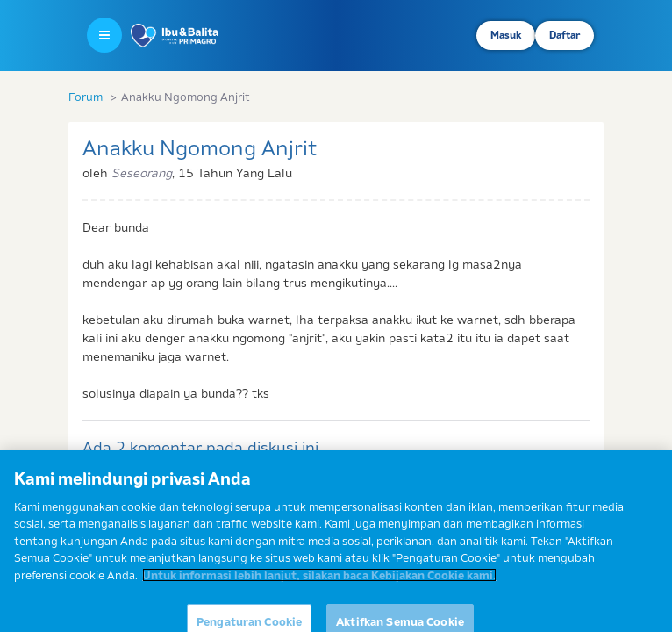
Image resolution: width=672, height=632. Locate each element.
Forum (86, 97)
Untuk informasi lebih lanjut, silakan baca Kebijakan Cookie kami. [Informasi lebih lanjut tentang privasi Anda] (319, 581)
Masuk (506, 35)
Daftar (565, 35)
